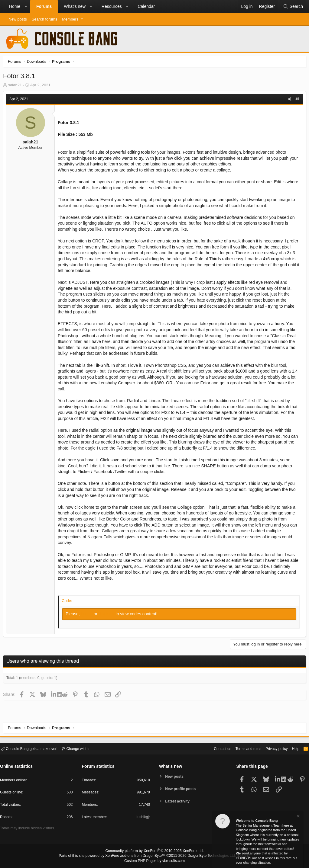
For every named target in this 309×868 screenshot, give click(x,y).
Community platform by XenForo (154, 852)
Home (15, 6)
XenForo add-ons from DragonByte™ (137, 856)
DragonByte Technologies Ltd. (207, 856)
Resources (112, 6)
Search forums (45, 19)
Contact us (213, 748)
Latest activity (179, 802)
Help (292, 748)
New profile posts (182, 789)
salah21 (17, 86)
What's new (75, 6)
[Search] (293, 7)
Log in (89, 615)
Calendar (146, 6)
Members (70, 19)
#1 (296, 101)
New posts (18, 19)
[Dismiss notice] (298, 817)
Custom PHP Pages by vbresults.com (154, 861)
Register (109, 615)
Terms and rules (241, 748)
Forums (44, 6)
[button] (26, 7)
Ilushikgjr (142, 818)
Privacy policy (271, 748)
